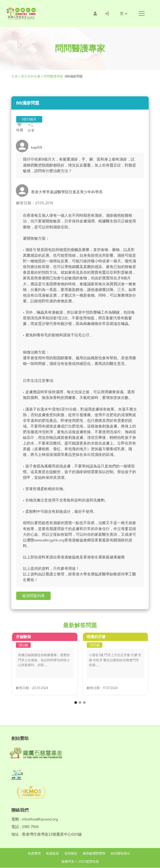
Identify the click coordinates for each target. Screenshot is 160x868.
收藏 (20, 128)
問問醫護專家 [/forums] (53, 76)
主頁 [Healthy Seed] (15, 76)
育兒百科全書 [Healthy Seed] (31, 76)
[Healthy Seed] (36, 13)
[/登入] (106, 13)
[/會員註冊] (95, 13)
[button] (142, 13)
